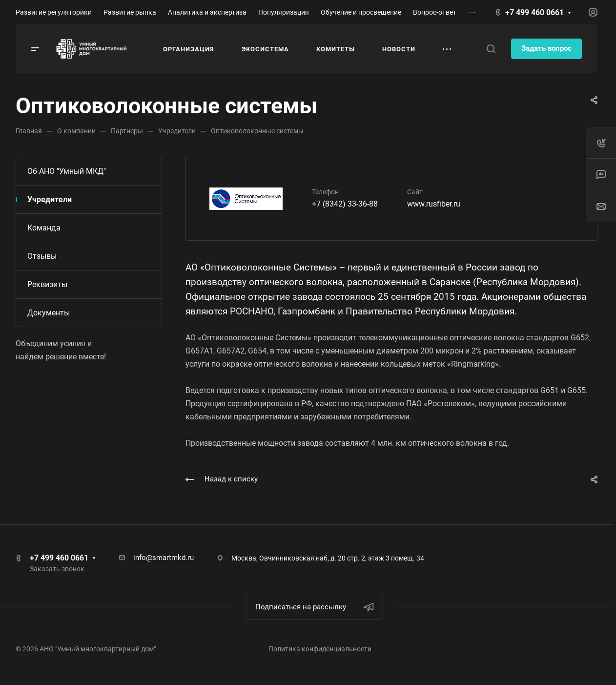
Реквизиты (47, 284)
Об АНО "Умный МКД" (67, 171)
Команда (44, 228)
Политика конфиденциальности (320, 649)
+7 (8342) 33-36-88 (345, 204)
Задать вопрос (546, 48)
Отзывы (42, 256)
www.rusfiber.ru (434, 204)
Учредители (50, 199)
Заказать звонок (57, 569)
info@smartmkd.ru (164, 558)
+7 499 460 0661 (534, 12)
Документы (49, 313)
